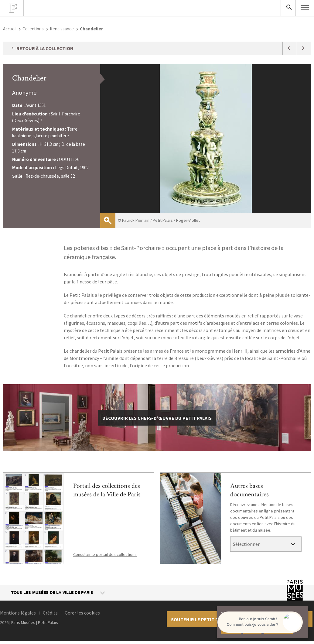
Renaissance (62, 29)
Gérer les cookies (82, 613)
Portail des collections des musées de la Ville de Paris (107, 490)
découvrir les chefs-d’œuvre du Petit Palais (157, 418)
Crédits (50, 613)
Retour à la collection (42, 48)
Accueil (10, 29)
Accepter (231, 629)
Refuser (252, 629)
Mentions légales (18, 613)
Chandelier (29, 78)
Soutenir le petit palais (201, 619)
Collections (33, 29)
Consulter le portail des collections (105, 554)
